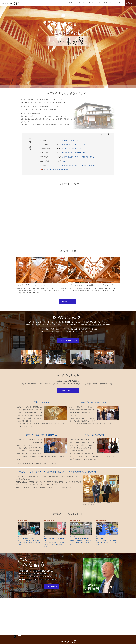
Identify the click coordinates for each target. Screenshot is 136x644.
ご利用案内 (79, 3)
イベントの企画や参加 (94, 438)
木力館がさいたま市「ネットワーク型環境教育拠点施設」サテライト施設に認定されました (60, 474)
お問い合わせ (130, 3)
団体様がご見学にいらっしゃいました (71, 144)
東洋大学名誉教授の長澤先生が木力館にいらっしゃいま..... (77, 165)
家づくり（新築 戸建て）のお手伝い (42, 438)
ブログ (120, 3)
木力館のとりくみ (99, 3)
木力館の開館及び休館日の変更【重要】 (55, 169)
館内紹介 (88, 3)
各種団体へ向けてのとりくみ (94, 405)
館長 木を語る (111, 3)
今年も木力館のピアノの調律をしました (71, 153)
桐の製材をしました (65, 161)
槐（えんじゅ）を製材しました (69, 149)
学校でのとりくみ (42, 405)
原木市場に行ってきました (69, 140)
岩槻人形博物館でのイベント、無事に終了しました (75, 157)
